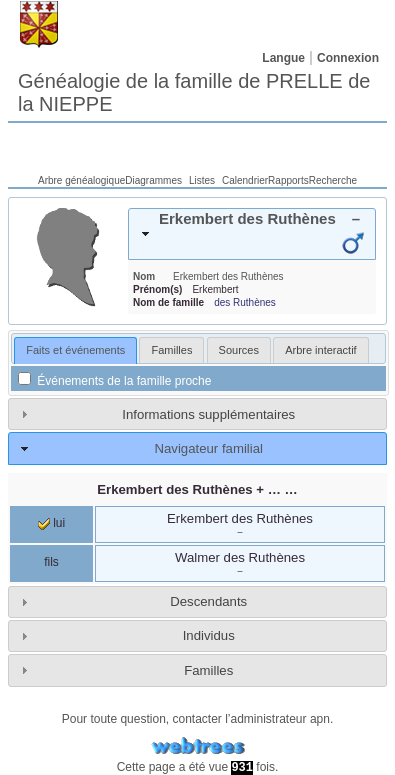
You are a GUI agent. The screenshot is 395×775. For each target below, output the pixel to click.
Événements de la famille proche (114, 381)
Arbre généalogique (81, 180)
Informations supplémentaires (208, 414)
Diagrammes (153, 180)
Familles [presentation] (171, 350)
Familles (208, 670)
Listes (202, 180)
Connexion (348, 58)
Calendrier (245, 180)
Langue (283, 58)
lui (51, 523)
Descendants (208, 601)
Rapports (288, 180)
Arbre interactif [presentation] (321, 350)
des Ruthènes (245, 302)
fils (51, 562)
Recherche (333, 180)
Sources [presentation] (239, 350)
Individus (209, 635)
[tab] (252, 234)
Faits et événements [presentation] (75, 350)
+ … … (197, 489)
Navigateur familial (208, 448)
